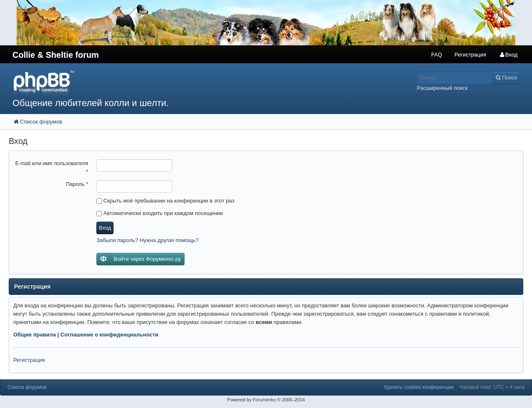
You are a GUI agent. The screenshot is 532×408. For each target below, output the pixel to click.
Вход (105, 228)
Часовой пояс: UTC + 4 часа (492, 387)
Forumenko (264, 400)
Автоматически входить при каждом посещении (160, 213)
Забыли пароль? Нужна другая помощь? (147, 240)
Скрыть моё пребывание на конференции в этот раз (165, 201)
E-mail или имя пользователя (52, 167)
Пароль (77, 184)
